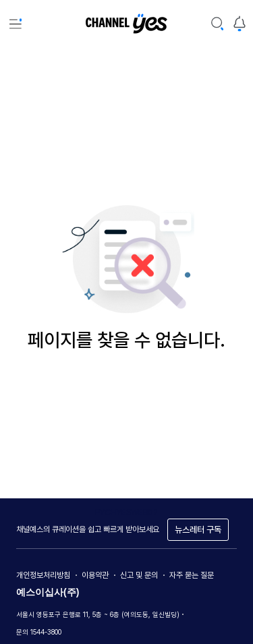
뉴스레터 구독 (198, 530)
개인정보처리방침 (43, 575)
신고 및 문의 (139, 575)
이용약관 (95, 575)
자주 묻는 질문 (192, 575)
